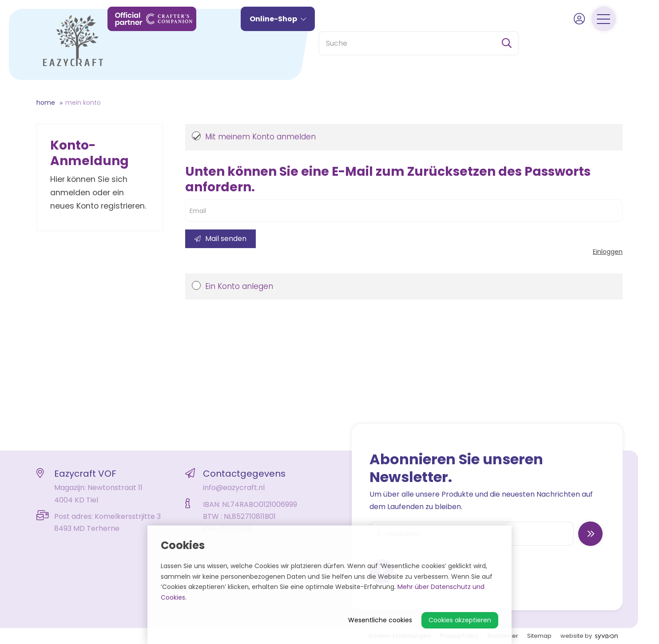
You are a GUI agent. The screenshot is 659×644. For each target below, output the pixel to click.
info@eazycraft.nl (234, 488)
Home (46, 103)
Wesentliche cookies (380, 620)
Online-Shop (292, 43)
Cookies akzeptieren (460, 620)
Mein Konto (83, 103)
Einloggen (608, 252)
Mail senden (220, 239)
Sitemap (539, 636)
